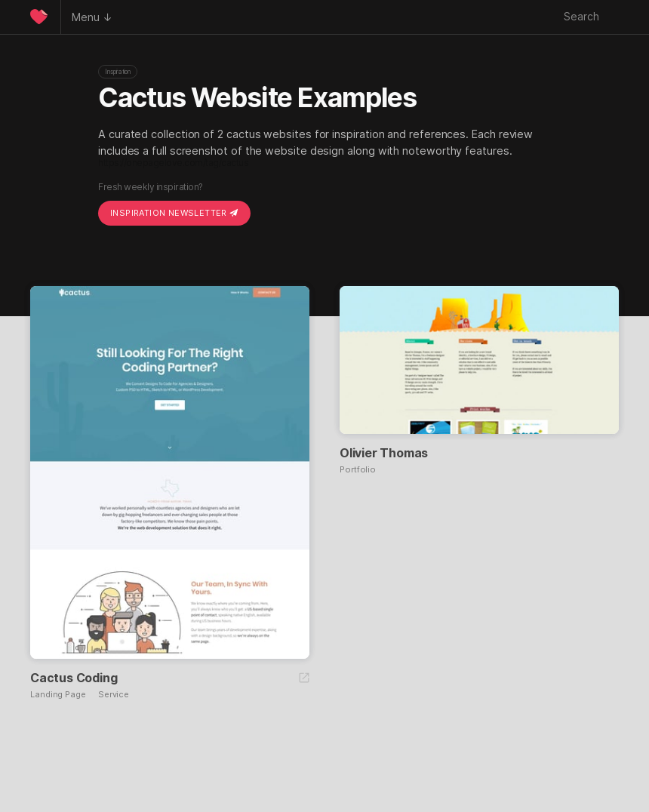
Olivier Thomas (384, 453)
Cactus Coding (74, 678)
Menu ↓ (92, 17)
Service (114, 695)
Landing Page (58, 695)
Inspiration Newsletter (174, 213)
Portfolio (358, 470)
